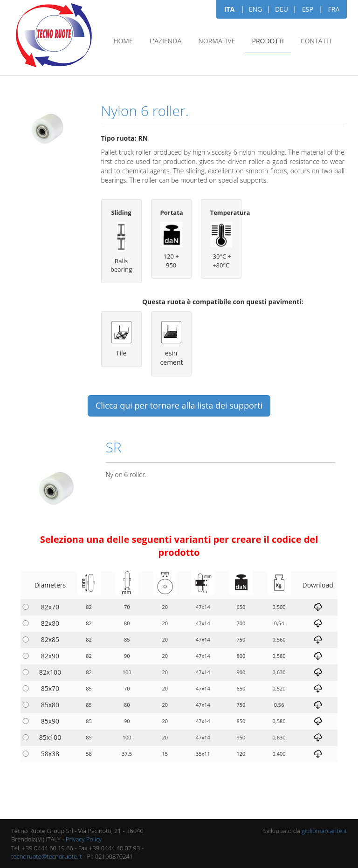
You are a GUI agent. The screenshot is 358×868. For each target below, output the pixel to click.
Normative (217, 41)
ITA (229, 9)
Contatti (316, 41)
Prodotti (268, 41)
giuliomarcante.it (324, 831)
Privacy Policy (84, 839)
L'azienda (165, 41)
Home (123, 41)
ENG (256, 9)
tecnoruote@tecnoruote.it (47, 856)
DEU (282, 9)
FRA (334, 9)
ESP (308, 9)
